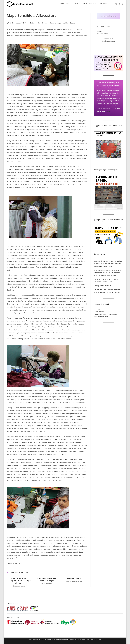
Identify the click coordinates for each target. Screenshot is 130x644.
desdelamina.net (33, 640)
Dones (52, 23)
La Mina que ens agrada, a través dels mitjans (47, 579)
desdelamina (42, 23)
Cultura (33, 23)
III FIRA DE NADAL (74, 578)
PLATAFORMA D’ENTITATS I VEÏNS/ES (105, 314)
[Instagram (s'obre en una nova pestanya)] (116, 4)
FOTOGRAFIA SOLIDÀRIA (101, 317)
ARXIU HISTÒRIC (99, 312)
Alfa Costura (17, 564)
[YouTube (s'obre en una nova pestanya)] (119, 4)
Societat (73, 23)
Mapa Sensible (62, 23)
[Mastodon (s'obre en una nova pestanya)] (123, 4)
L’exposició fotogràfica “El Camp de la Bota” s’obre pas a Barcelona (20, 581)
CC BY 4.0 (43, 640)
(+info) (108, 111)
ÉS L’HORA (97, 309)
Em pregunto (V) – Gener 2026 (103, 286)
